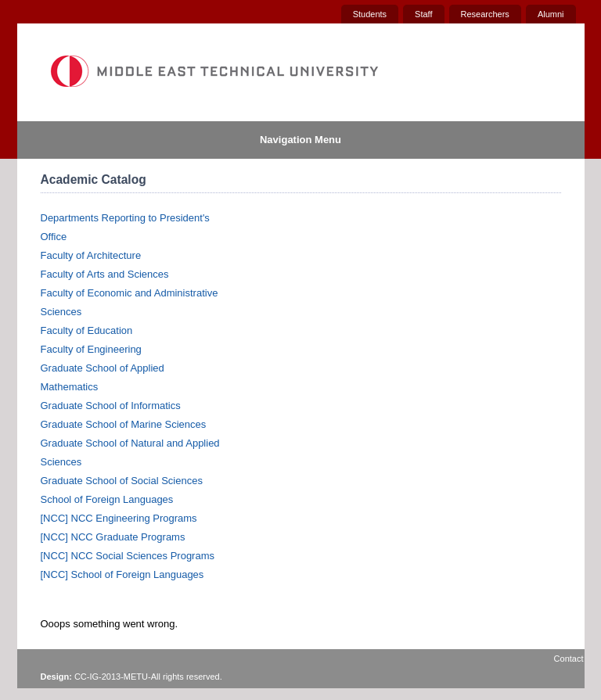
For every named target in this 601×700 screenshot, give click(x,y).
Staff (423, 14)
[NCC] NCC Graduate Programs (113, 537)
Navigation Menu (300, 140)
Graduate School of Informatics (111, 406)
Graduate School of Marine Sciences (124, 424)
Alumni (551, 14)
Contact (569, 659)
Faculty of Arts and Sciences (105, 274)
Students (370, 14)
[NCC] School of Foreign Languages (122, 574)
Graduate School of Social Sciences (122, 481)
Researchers (485, 14)
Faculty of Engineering (91, 349)
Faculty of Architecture (91, 255)
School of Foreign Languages (107, 499)
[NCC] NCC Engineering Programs (119, 518)
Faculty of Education (87, 330)
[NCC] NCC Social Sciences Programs (128, 556)
